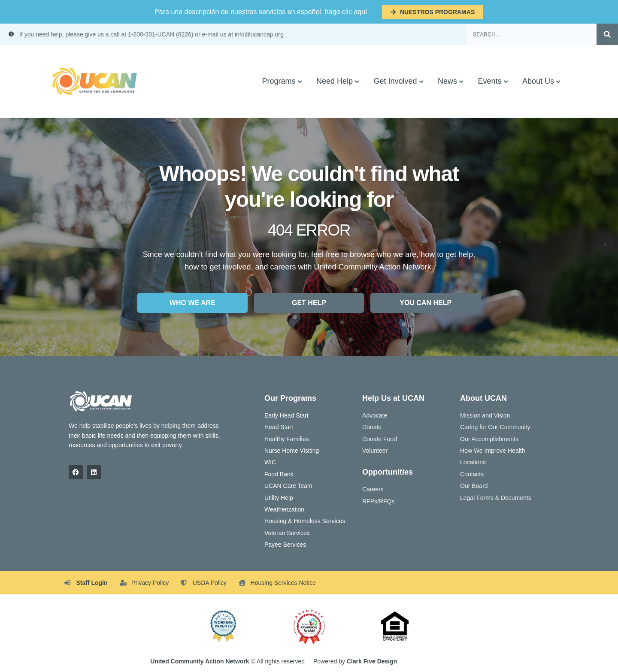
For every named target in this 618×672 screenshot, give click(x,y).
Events (489, 81)
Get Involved (395, 81)
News (447, 81)
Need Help (335, 81)
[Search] (607, 34)
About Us (538, 81)
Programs (279, 81)
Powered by (355, 661)
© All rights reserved (227, 661)
